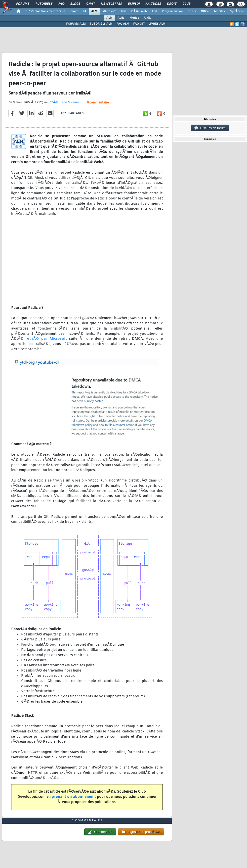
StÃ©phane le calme (64, 102)
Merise (134, 18)
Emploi (134, 4)
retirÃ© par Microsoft (46, 339)
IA (85, 11)
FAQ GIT (139, 24)
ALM (94, 11)
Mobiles (219, 11)
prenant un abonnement (74, 797)
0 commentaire (98, 103)
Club (186, 4)
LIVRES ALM (157, 24)
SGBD (192, 11)
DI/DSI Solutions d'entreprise (45, 11)
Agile (121, 18)
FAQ (61, 4)
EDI (154, 11)
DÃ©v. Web (139, 11)
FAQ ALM (123, 24)
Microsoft (109, 11)
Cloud (74, 11)
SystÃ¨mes (237, 11)
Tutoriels (44, 4)
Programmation (172, 11)
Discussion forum (210, 128)
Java (123, 11)
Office (205, 11)
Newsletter (111, 4)
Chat (91, 4)
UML (147, 18)
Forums (23, 4)
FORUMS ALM (76, 24)
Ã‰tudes (153, 4)
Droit (172, 4)
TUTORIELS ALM (101, 24)
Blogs (75, 4)
